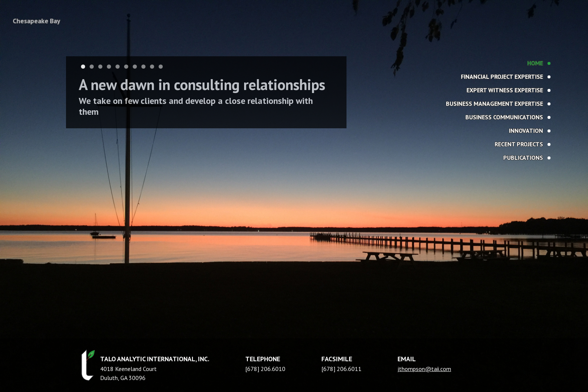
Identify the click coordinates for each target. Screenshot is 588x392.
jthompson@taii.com (424, 369)
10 (161, 67)
